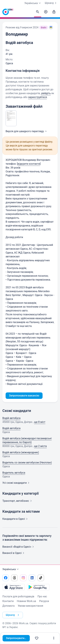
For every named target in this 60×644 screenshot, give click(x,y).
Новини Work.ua (26, 601)
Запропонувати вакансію (19, 638)
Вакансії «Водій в (19, 547)
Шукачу (51, 3)
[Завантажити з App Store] (14, 587)
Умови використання (30, 606)
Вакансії (14, 553)
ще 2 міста (40, 446)
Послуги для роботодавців (18, 596)
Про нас (42, 596)
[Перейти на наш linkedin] (32, 578)
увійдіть (46, 93)
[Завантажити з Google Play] (38, 587)
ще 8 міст (40, 422)
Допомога (8, 606)
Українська (11, 569)
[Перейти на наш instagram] (23, 578)
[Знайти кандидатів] (38, 12)
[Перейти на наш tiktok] (41, 578)
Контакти (8, 601)
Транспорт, (18, 501)
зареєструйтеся (38, 97)
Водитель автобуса (14, 473)
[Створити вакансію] (46, 12)
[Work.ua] (6, 13)
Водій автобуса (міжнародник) (21, 452)
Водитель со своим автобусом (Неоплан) (27, 463)
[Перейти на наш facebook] (6, 578)
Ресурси (44, 601)
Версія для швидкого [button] (27, 131)
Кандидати (16, 519)
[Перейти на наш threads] (14, 578)
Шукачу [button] (13, 615)
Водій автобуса (11, 418)
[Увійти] (54, 12)
